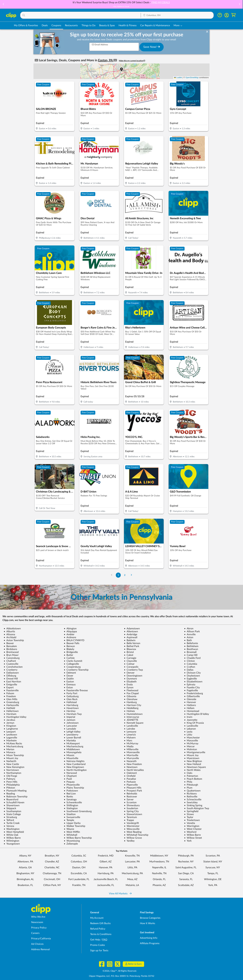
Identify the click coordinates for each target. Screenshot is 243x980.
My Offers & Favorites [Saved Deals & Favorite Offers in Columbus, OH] (26, 25)
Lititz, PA (132, 868)
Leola (188, 732)
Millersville (131, 749)
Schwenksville (73, 802)
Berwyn (69, 646)
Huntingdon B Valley (197, 714)
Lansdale (70, 729)
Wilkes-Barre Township (78, 838)
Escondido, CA (79, 873)
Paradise (130, 779)
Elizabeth (130, 682)
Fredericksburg (193, 693)
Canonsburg (12, 658)
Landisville (131, 726)
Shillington (71, 805)
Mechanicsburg (13, 746)
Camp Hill (191, 655)
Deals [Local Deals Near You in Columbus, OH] (45, 25)
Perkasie (130, 782)
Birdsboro (10, 649)
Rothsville (191, 797)
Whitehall (71, 835)
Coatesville (11, 664)
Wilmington (11, 841)
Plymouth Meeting (15, 791)
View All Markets (120, 894)
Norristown (11, 770)
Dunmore (130, 679)
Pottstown (71, 791)
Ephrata (190, 685)
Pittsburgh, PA (186, 856)
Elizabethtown (193, 682)
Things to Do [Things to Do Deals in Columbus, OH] (88, 25)
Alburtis (9, 632)
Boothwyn (191, 649)
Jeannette (191, 720)
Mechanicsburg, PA (132, 873)
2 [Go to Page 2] (125, 575)
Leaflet (178, 78)
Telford (9, 820)
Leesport (10, 732)
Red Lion (70, 794)
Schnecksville (193, 800)
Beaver (9, 643)
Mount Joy (191, 755)
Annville (190, 634)
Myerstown (192, 758)
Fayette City (192, 688)
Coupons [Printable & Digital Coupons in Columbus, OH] (56, 25)
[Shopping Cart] (233, 15)
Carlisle (69, 658)
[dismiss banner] (207, 32)
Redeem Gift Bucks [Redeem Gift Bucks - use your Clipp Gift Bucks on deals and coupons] (100, 923)
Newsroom (37, 922)
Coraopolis (131, 667)
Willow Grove (133, 838)
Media (129, 746)
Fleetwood (131, 690)
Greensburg (11, 702)
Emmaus (70, 685)
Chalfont (10, 661)
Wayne (69, 829)
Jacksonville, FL (106, 885)
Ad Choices (37, 944)
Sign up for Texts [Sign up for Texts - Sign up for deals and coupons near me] (99, 951)
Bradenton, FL (25, 885)
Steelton (70, 814)
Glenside (190, 699)
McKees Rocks (13, 744)
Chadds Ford (192, 658)
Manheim (10, 741)
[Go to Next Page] (131, 575)
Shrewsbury (132, 805)
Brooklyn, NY (52, 856)
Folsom (9, 693)
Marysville (191, 741)
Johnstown (71, 723)
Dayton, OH (79, 868)
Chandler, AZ (52, 862)
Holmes (129, 711)
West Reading (133, 832)
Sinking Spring (193, 805)
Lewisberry (71, 735)
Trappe (129, 820)
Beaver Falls (72, 643)
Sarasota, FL (186, 879)
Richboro (190, 794)
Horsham (10, 714)
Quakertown (192, 791)
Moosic (69, 755)
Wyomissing (72, 841)
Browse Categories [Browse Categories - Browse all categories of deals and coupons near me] (150, 918)
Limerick (130, 735)
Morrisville (131, 755)
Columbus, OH (79, 862)
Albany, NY (25, 856)
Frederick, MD (106, 856)
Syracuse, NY (213, 868)
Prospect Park (133, 791)
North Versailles (134, 770)
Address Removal (40, 949)
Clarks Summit (73, 661)
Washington (12, 829)
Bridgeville (71, 652)
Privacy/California (41, 939)
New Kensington (14, 767)
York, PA (213, 885)
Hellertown (11, 711)
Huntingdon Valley (15, 717)
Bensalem (10, 646)
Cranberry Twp (133, 670)
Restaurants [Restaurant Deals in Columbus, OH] (71, 25)
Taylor (189, 817)
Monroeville (132, 752)
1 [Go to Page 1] (118, 575)
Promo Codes (98, 945)
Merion (9, 749)
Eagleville (190, 679)
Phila (188, 782)
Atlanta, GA (25, 868)
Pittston (9, 788)
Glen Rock (71, 699)
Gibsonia (130, 696)
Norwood (70, 773)
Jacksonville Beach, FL (106, 879)
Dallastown (11, 673)
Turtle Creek (12, 823)
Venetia (190, 823)
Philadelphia (12, 785)
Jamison (70, 720)
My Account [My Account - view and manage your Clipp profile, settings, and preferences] (97, 918)
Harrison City (133, 705)
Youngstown (12, 844)
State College (12, 814)
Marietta (70, 741)
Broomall (190, 652)
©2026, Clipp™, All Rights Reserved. (120, 971)
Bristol (129, 652)
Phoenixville (72, 785)
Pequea (69, 782)
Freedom (10, 696)
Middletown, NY (159, 856)
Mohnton (191, 749)
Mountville (71, 758)
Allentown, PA (25, 862)
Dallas (189, 670)
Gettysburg (71, 696)
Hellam (189, 708)
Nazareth (130, 761)
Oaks (188, 773)
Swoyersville (72, 817)
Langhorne (11, 729)
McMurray (131, 744)
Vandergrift (131, 823)
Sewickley (191, 802)
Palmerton (191, 776)
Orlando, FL (159, 879)
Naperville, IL (159, 868)
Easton (69, 682)
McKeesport (72, 744)
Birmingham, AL (25, 879)
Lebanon (190, 729)
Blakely (69, 649)
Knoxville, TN (132, 856)
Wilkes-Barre (12, 838)
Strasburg (10, 817)
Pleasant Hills (133, 788)
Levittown (10, 735)
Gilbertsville (192, 696)
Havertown (71, 708)
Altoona (9, 634)
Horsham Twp (73, 714)
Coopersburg (72, 667)
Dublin (69, 679)
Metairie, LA (132, 885)
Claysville (130, 661)
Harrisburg (71, 705)
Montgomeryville (195, 752)
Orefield (130, 776)
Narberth (10, 761)
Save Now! (152, 47)
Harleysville (11, 705)
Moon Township (14, 755)
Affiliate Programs (150, 943)
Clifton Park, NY (52, 885)
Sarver (129, 800)
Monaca (9, 752)
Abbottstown (12, 629)
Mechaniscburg (74, 746)
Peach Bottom (193, 779)
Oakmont (130, 773)
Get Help (95, 940)
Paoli (68, 779)
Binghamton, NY (25, 873)
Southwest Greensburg (78, 811)
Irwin (188, 717)
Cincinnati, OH (52, 879)
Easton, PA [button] (106, 60)
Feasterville (11, 690)
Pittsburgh (191, 785)
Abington (70, 629)
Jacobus (9, 720)
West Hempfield (14, 832)
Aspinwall (131, 637)
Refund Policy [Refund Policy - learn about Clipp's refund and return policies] (98, 929)
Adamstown (132, 629)
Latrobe (129, 729)
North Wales (192, 770)
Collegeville (71, 664)
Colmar (129, 664)
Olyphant (70, 776)
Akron (189, 629)
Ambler (69, 634)
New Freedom (133, 764)
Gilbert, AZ (106, 862)
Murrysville (131, 758)
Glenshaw (131, 699)
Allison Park (192, 632)
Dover (68, 676)
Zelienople (71, 844)
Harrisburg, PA (106, 873)
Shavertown (12, 805)
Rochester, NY (186, 862)
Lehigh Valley (72, 732)
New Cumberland (75, 764)
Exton (68, 688)
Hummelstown (133, 714)
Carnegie (130, 658)
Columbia (191, 664)
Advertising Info (149, 938)
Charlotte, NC (52, 868)
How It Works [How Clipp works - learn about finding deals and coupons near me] (148, 923)
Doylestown (192, 676)
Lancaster (70, 726)
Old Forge (10, 776)
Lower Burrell (72, 738)
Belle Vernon (132, 643)
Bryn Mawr (11, 655)
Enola (128, 685)
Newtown (131, 767)
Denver (129, 673)
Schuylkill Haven (14, 802)
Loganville (10, 738)
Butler (68, 655)
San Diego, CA (186, 873)
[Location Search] (177, 15)
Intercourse (131, 717)
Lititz (188, 735)
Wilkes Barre (192, 835)
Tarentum (130, 817)
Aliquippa (70, 632)
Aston (189, 637)
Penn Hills (11, 782)
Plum (188, 788)
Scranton (130, 802)
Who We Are (38, 917)
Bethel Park (132, 646)
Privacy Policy (39, 928)
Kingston (10, 726)
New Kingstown (74, 767)
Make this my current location (132, 61)
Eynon (129, 688)
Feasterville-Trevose (76, 690)
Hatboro (190, 705)
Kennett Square (134, 723)
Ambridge (131, 634)
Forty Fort (71, 693)
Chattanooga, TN (52, 873)
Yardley (129, 841)
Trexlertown (192, 820)
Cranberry (11, 670)
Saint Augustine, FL (186, 868)
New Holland (193, 764)
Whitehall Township (136, 835)
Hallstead (70, 702)
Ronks (68, 797)
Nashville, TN (159, 873)
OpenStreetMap (192, 78)
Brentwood (11, 652)
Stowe (189, 814)
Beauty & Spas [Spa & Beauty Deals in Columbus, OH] (107, 25)
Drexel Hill (11, 679)
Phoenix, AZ (159, 885)
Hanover (190, 702)
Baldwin (130, 640)
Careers (35, 933)
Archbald (10, 637)
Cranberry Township (76, 670)
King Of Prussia (194, 723)
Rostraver (130, 797)
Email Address (100, 45)
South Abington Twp (197, 808)
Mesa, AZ (132, 879)
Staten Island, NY (213, 862)
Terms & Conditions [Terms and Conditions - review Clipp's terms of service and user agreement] (101, 934)
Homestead (192, 711)
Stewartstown (133, 814)
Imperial (70, 717)
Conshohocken (13, 667)
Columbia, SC (79, 856)
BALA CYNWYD (74, 640)
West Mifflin (72, 832)
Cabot (129, 655)
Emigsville (10, 685)
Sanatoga (70, 800)
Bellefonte (191, 643)
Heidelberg (131, 708)
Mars (128, 741)
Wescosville (132, 829)
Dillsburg (10, 676)
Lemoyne (130, 732)
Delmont (70, 673)
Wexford (190, 832)
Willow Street (193, 838)
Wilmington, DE (213, 879)
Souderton (131, 808)
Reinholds (131, 794)
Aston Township (14, 640)
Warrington (192, 826)
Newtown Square (195, 767)
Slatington (71, 808)
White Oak (11, 835)
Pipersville (131, 785)
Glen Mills (11, 699)
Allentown (131, 632)
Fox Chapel (131, 693)
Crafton (190, 667)
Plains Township (74, 788)
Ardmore (70, 637)
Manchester (192, 738)
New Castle (11, 764)
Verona (9, 826)
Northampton (12, 773)
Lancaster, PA (132, 862)
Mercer (189, 746)
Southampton (12, 811)
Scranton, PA (213, 856)
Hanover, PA (106, 868)
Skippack (10, 808)
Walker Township (75, 826)
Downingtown (133, 676)
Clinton (189, 661)
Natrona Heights (74, 761)
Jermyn (9, 723)
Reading (9, 794)
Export (9, 688)
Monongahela (73, 752)
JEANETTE (131, 720)
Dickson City (192, 673)
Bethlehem (191, 646)
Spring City (131, 811)
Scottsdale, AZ (186, 885)
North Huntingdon (75, 770)
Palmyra (9, 779)
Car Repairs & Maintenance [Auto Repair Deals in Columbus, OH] (155, 25)
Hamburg (130, 702)
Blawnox (130, 649)
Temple (69, 820)
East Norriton (12, 682)
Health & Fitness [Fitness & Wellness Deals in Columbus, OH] (128, 25)
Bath (188, 640)
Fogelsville (191, 690)
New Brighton (193, 761)
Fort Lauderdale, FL (79, 879)
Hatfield (9, 708)
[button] (4, 4)
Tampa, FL (213, 873)
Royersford (11, 800)
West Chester (193, 829)
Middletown (72, 749)
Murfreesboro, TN (159, 862)
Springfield (191, 811)
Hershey (70, 711)
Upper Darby (72, 823)
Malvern (130, 738)
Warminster (132, 826)
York (188, 841)
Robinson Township (16, 797)
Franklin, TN (79, 885)
